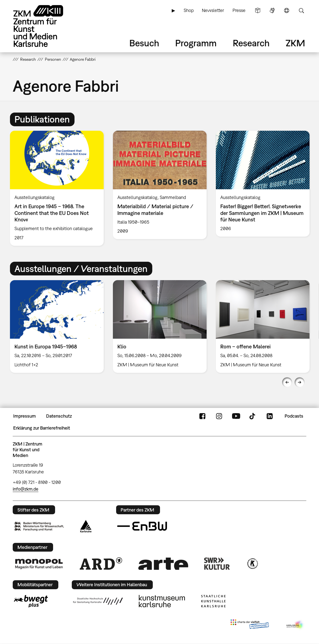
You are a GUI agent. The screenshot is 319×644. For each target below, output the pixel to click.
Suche (301, 10)
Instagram (219, 416)
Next (300, 382)
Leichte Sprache (258, 10)
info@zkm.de (26, 489)
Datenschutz (59, 416)
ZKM (295, 43)
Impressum (25, 416)
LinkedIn (270, 416)
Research (251, 43)
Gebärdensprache (272, 10)
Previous (287, 382)
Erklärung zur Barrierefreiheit (42, 428)
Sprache (287, 10)
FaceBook (202, 416)
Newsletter (213, 10)
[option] (57, 188)
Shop (189, 10)
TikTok (253, 416)
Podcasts (294, 416)
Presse (239, 10)
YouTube (236, 416)
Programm (196, 43)
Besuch (144, 43)
